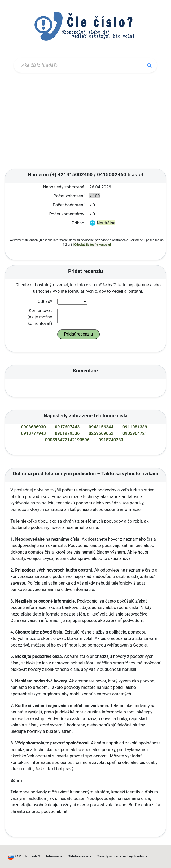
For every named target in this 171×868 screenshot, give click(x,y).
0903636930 (34, 427)
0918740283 (111, 440)
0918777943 (34, 433)
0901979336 (67, 433)
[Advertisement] (85, 121)
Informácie (54, 856)
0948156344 (101, 427)
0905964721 (135, 433)
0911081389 (135, 427)
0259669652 (101, 433)
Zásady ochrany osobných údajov (122, 856)
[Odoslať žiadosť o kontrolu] (92, 245)
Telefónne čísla (80, 856)
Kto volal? (33, 856)
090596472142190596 (67, 440)
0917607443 (67, 427)
